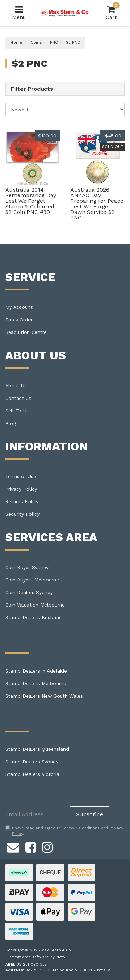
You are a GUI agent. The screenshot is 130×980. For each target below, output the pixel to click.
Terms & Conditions (81, 828)
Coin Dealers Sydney (29, 592)
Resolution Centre (26, 332)
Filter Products (32, 89)
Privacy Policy (21, 489)
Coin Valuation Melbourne (35, 605)
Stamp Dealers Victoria (32, 774)
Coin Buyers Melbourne (32, 580)
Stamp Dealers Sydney (32, 762)
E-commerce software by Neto (35, 957)
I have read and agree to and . (64, 831)
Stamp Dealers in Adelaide (36, 671)
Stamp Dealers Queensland (37, 749)
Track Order (19, 320)
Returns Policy (22, 501)
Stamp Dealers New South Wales (44, 696)
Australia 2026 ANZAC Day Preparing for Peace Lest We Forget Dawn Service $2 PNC (97, 204)
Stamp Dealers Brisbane (33, 617)
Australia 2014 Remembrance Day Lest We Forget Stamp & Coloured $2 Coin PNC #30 (31, 201)
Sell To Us (17, 411)
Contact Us (18, 398)
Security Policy (22, 514)
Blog (11, 423)
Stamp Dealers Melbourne (36, 683)
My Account (19, 307)
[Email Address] (35, 814)
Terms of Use (21, 476)
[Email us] (13, 846)
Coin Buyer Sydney (27, 567)
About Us (16, 386)
